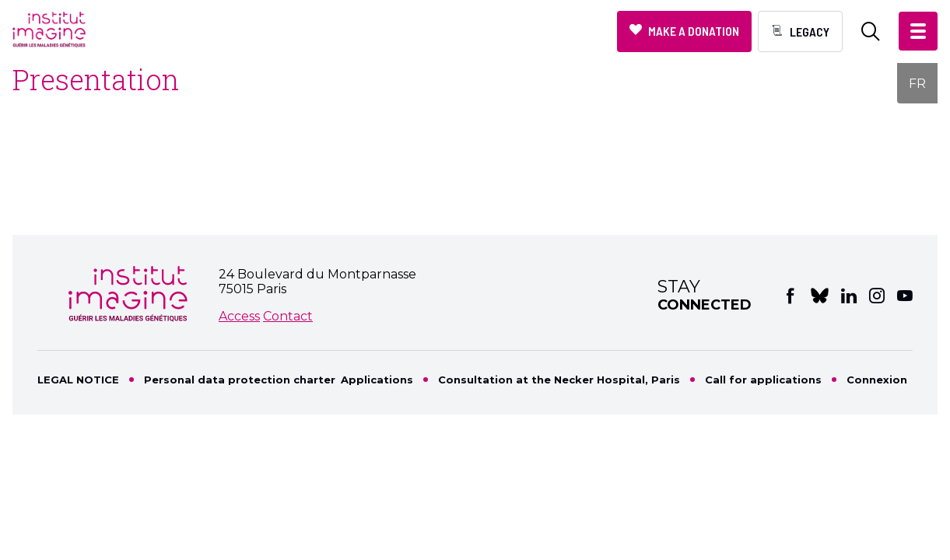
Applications (377, 380)
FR (917, 84)
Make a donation (694, 31)
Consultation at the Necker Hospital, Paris (559, 380)
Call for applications (763, 380)
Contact (288, 316)
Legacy (810, 31)
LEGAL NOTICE (78, 380)
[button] (918, 31)
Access (239, 316)
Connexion (877, 380)
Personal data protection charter (240, 380)
